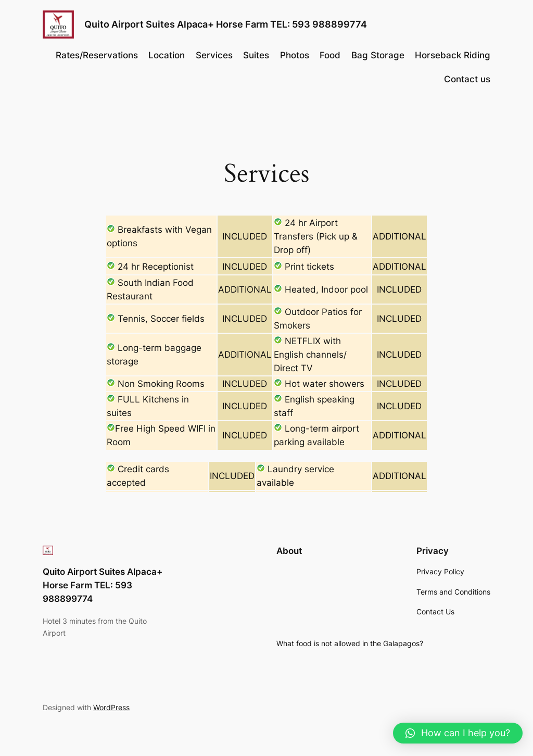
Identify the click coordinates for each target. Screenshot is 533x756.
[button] (458, 733)
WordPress (111, 707)
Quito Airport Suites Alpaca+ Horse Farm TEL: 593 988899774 (226, 24)
